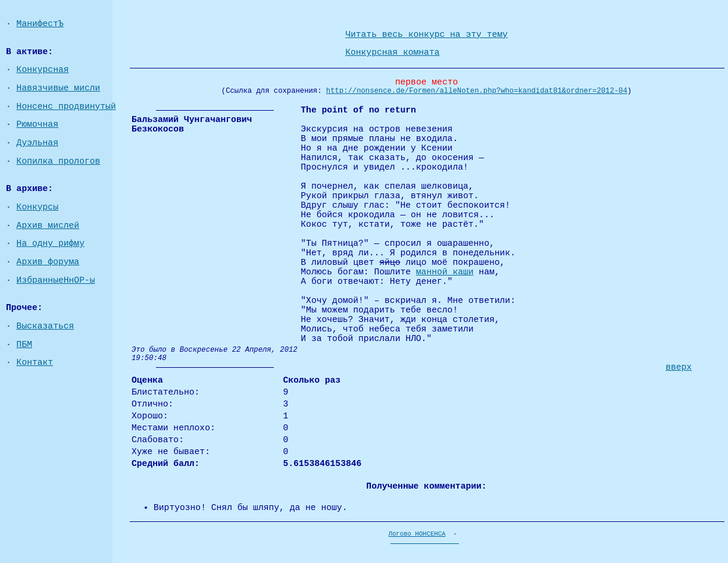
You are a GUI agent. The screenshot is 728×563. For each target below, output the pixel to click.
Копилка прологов (59, 161)
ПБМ (24, 345)
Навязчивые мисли (59, 88)
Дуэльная (38, 143)
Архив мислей (48, 226)
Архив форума (48, 262)
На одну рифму (51, 243)
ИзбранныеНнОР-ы (56, 280)
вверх (679, 367)
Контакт (35, 362)
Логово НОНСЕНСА (417, 534)
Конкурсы (38, 207)
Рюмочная (38, 124)
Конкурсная (43, 70)
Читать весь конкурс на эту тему (427, 35)
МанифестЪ (40, 24)
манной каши (445, 272)
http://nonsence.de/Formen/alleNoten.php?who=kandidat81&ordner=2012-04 (477, 91)
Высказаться (46, 326)
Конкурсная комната (392, 52)
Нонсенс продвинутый (66, 107)
